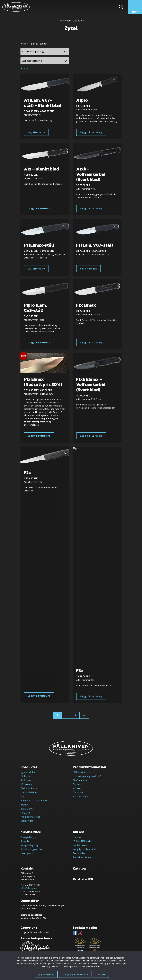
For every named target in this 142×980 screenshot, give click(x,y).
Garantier (78, 792)
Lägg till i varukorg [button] (91, 132)
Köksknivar (27, 784)
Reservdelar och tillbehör (34, 801)
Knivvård (25, 813)
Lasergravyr (27, 853)
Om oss (77, 837)
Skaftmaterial (80, 780)
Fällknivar (26, 776)
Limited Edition (29, 792)
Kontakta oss (80, 845)
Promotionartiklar (30, 817)
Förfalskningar (81, 796)
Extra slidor (27, 809)
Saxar (24, 796)
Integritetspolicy (29, 845)
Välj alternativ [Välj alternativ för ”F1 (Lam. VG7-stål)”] (88, 275)
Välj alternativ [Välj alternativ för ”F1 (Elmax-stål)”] (36, 273)
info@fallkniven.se (29, 888)
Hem (60, 21)
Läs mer (101, 974)
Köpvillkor (26, 841)
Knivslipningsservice (32, 849)
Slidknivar (26, 780)
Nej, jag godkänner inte (75, 974)
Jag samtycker (46, 974)
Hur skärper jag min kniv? (87, 776)
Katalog (77, 788)
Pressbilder (79, 853)
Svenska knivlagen (83, 857)
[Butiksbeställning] (45, 61)
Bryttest (77, 784)
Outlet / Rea (27, 821)
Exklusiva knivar (29, 788)
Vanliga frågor (28, 837)
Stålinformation (81, 772)
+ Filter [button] (24, 69)
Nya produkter (29, 772)
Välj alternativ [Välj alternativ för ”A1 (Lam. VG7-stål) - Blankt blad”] (36, 132)
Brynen (24, 805)
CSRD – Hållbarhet (83, 841)
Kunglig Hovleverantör (85, 849)
